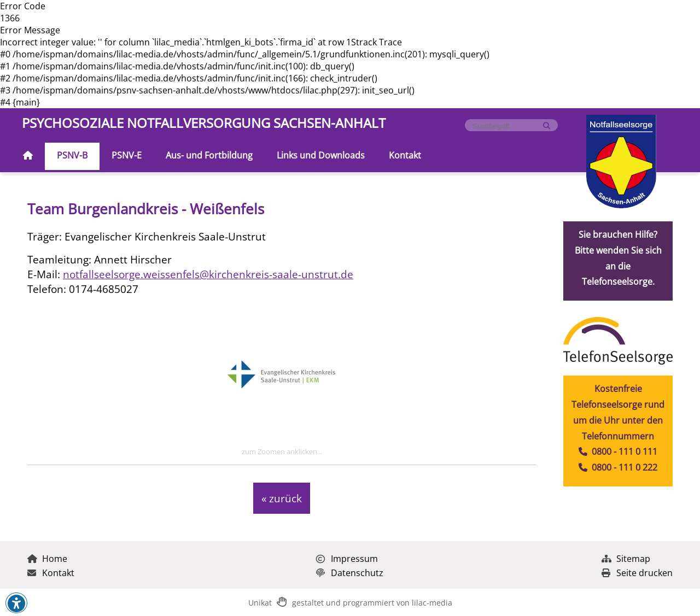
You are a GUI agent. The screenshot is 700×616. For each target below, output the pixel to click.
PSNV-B (72, 155)
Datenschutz (350, 573)
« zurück (282, 498)
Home (47, 559)
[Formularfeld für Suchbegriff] (507, 126)
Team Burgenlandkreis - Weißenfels (146, 209)
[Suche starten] (547, 126)
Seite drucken (637, 573)
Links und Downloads (321, 155)
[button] (16, 603)
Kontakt (405, 155)
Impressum (347, 559)
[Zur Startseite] (28, 156)
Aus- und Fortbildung (209, 155)
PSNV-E (127, 155)
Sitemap (626, 559)
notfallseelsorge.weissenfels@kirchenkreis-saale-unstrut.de (208, 274)
